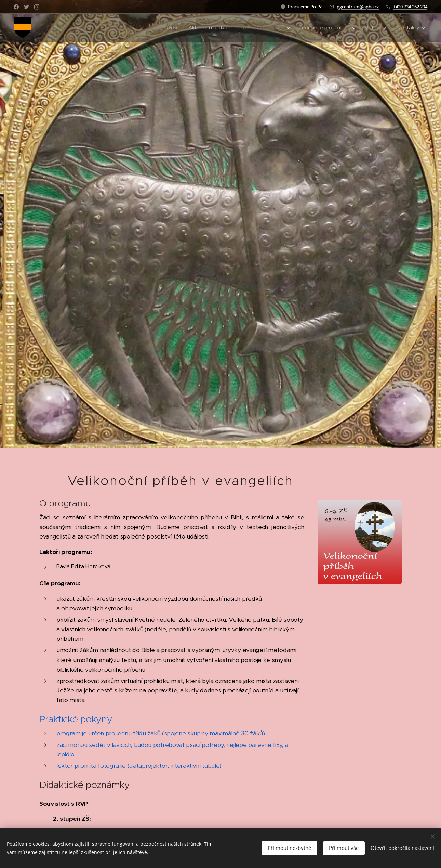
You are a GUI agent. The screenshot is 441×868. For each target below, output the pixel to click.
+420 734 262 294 (410, 7)
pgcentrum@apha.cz (358, 7)
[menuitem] (166, 28)
